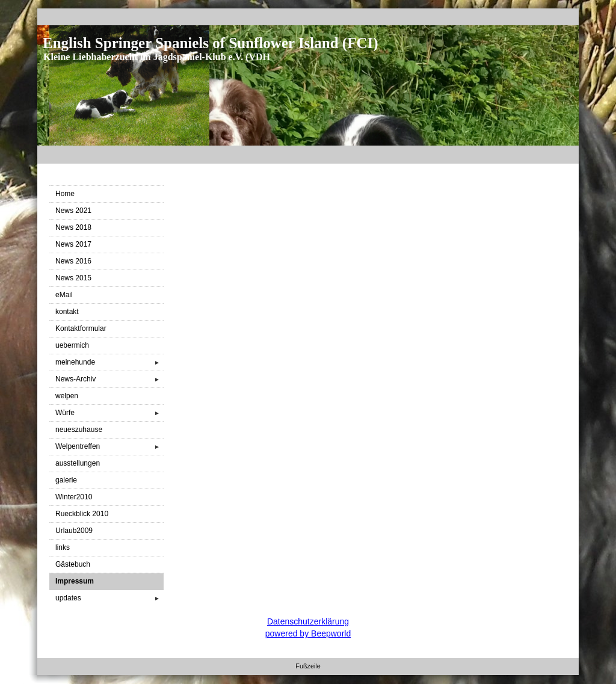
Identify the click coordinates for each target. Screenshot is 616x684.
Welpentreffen (109, 447)
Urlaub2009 (74, 531)
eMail (64, 295)
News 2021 (73, 211)
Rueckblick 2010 (82, 514)
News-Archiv (109, 379)
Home (65, 194)
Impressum (75, 581)
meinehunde (109, 362)
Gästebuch (73, 564)
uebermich (72, 345)
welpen (67, 396)
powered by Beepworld (308, 633)
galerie (66, 480)
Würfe (109, 413)
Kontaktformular (81, 328)
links (63, 547)
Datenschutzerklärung (308, 621)
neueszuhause (79, 430)
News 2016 (73, 261)
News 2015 (73, 278)
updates (109, 598)
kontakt (67, 312)
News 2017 (73, 244)
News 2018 (73, 227)
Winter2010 (74, 497)
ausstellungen (78, 463)
